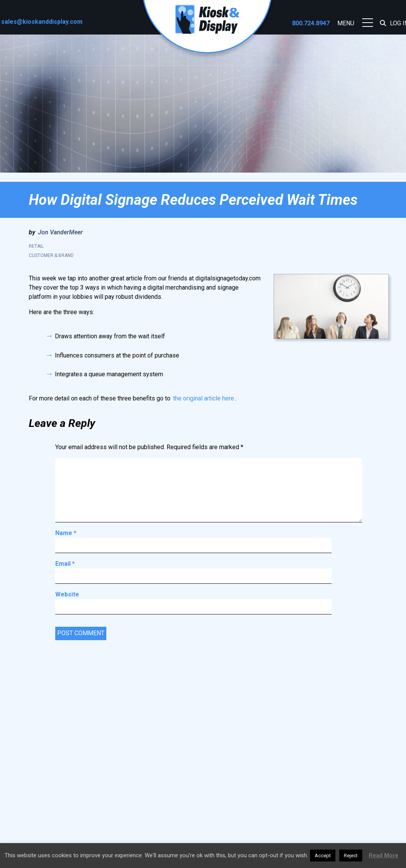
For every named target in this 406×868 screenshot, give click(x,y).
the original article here (204, 398)
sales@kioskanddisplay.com (42, 22)
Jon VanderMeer (60, 232)
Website (67, 594)
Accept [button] (323, 856)
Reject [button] (351, 856)
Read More (384, 855)
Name (66, 533)
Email (65, 564)
